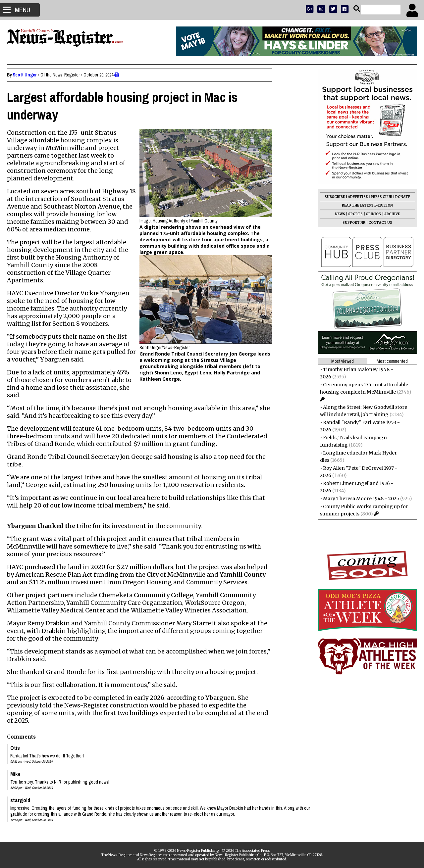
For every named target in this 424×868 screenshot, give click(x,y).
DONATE (400, 197)
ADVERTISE (355, 197)
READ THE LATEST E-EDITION (364, 205)
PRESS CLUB (378, 197)
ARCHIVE (389, 214)
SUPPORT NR (351, 223)
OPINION (371, 214)
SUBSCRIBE (332, 197)
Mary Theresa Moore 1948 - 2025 (358, 499)
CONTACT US (377, 223)
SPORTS (352, 214)
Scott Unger (28, 75)
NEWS (337, 214)
